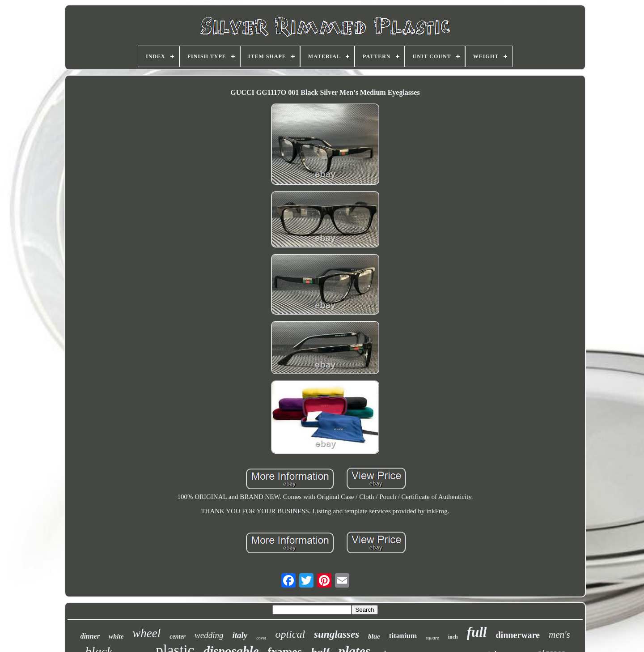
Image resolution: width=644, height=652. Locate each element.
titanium (403, 636)
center (178, 637)
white (116, 636)
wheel (146, 633)
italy (240, 635)
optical (290, 634)
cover (261, 638)
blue (374, 636)
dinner (90, 636)
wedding (209, 635)
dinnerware (518, 635)
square (432, 638)
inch (453, 637)
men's (559, 635)
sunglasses (337, 634)
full (477, 632)
